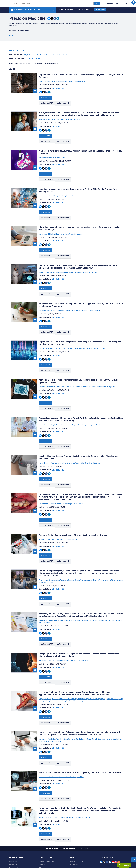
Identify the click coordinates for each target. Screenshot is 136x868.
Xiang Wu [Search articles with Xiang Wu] (77, 118)
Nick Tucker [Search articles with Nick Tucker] (92, 375)
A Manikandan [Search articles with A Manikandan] (69, 375)
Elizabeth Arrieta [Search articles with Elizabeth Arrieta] (98, 561)
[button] (133, 3)
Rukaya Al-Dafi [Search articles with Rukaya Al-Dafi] (57, 265)
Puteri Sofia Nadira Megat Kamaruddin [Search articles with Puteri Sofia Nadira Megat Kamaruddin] (69, 228)
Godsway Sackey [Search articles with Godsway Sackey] (45, 81)
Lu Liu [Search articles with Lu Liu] (41, 750)
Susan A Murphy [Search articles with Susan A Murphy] (99, 338)
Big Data (12, 36)
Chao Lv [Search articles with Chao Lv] (103, 412)
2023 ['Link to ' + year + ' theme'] (46, 55)
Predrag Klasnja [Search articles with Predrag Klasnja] (88, 338)
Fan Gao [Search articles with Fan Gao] (68, 412)
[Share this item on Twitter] (52, 18)
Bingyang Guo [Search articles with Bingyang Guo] (76, 412)
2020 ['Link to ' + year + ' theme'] (59, 55)
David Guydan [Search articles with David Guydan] (72, 639)
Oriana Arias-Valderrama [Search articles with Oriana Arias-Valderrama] (84, 561)
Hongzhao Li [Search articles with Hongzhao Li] (96, 412)
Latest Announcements (48, 832)
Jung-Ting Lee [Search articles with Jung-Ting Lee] (47, 602)
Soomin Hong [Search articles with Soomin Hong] (71, 191)
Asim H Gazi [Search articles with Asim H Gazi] (43, 338)
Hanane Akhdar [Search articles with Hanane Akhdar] (70, 302)
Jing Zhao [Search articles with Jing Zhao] (110, 675)
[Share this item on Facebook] (55, 18)
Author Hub (13, 832)
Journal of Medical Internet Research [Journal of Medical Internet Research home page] (26, 10)
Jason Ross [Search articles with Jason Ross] (51, 639)
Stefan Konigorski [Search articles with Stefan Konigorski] (80, 81)
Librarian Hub (14, 842)
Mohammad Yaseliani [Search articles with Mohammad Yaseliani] (46, 714)
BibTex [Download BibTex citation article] (58, 88)
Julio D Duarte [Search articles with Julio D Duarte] (87, 714)
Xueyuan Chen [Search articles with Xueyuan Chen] (64, 750)
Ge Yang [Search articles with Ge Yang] (47, 677)
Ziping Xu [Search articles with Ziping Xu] (70, 338)
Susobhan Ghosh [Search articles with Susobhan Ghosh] (60, 338)
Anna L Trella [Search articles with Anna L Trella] (78, 338)
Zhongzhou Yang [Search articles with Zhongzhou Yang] (67, 677)
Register (124, 4)
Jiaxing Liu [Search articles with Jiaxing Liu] (50, 412)
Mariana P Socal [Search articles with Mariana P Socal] (62, 522)
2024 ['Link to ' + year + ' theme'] (41, 55)
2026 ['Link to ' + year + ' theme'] (32, 55)
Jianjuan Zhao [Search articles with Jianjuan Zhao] (53, 675)
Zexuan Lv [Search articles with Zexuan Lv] (43, 412)
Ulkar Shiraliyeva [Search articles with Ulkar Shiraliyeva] (94, 448)
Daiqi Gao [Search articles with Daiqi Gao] (51, 338)
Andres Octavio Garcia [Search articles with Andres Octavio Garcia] (46, 563)
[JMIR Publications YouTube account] (113, 833)
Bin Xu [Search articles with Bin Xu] (116, 675)
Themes (42, 839)
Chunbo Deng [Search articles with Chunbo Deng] (58, 790)
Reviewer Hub (14, 839)
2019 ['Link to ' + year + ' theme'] (63, 55)
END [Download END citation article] (53, 88)
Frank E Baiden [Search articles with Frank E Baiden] (68, 81)
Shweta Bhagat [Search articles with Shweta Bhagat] (67, 488)
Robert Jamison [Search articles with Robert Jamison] (82, 639)
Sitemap (73, 839)
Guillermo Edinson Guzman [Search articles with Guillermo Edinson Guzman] (113, 561)
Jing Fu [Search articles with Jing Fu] (93, 677)
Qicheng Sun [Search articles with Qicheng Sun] (87, 675)
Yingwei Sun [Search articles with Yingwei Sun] (43, 790)
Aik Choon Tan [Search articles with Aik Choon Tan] (44, 155)
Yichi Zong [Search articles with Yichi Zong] (55, 750)
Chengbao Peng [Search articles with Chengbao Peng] (69, 790)
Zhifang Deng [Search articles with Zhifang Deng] (51, 118)
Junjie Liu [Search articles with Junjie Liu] (58, 677)
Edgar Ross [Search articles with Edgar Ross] (43, 639)
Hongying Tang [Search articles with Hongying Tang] (101, 675)
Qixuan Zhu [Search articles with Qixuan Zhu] (47, 750)
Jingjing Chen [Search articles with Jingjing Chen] (44, 675)
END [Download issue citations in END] (29, 58)
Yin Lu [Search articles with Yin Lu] (56, 412)
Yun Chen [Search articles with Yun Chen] (42, 118)
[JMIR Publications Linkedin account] (110, 833)
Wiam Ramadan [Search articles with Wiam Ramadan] (95, 302)
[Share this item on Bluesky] (49, 18)
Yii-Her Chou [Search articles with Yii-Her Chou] (88, 600)
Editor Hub (13, 836)
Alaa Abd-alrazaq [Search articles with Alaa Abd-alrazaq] (91, 265)
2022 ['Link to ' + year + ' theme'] (50, 55)
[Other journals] (53, 10)
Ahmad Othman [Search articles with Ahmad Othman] (79, 265)
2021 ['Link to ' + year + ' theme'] (54, 55)
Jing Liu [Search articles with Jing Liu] (50, 790)
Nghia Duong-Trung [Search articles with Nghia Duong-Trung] (82, 302)
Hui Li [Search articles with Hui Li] (52, 677)
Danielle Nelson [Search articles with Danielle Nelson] (97, 714)
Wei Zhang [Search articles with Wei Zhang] (73, 750)
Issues (42, 842)
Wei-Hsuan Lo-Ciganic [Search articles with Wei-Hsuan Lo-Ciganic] (110, 714)
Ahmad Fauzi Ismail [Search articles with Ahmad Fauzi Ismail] (81, 375)
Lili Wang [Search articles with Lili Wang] (59, 118)
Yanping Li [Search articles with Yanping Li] (86, 677)
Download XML (64, 102)
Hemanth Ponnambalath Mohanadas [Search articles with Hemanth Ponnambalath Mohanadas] (52, 375)
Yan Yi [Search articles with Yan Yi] (94, 675)
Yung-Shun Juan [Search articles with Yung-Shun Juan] (99, 600)
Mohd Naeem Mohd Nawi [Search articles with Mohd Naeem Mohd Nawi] (48, 228)
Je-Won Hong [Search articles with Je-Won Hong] (59, 714)
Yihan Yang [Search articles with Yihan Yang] (62, 191)
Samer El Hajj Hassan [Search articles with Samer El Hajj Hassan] (57, 302)
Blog (41, 845)
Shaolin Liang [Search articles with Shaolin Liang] (78, 677)
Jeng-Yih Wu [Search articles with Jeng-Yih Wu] (73, 600)
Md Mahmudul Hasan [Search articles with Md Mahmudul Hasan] (55, 716)
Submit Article (100, 10)
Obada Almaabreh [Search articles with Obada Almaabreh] (45, 265)
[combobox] (57, 4)
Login (117, 4)
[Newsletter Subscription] (113, 854)
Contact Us (74, 836)
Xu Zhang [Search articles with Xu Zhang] (62, 412)
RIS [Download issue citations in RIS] (39, 58)
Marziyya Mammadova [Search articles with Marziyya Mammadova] (58, 448)
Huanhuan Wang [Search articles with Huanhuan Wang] (68, 118)
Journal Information (67, 10)
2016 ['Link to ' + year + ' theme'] (67, 55)
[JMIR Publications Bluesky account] (101, 833)
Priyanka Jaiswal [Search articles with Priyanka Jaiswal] (56, 488)
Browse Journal (84, 10)
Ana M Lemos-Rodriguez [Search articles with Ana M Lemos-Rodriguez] (47, 561)
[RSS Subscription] (119, 833)
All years (27, 55)
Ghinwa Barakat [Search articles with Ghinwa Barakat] (44, 302)
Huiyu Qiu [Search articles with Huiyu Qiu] (62, 675)
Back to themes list (16, 50)
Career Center (108, 4)
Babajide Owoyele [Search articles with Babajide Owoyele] (57, 81)
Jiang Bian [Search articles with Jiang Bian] (67, 714)
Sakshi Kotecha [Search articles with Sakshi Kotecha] (78, 488)
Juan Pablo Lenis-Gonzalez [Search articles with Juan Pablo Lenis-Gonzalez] (65, 561)
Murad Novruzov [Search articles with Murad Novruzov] (45, 448)
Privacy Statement (76, 832)
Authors (42, 836)
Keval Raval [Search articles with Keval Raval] (70, 448)
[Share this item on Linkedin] (58, 18)
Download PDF (47, 102)
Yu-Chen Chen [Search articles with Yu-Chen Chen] (63, 600)
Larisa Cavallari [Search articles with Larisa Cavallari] (77, 714)
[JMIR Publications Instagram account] (116, 833)
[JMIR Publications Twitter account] (104, 833)
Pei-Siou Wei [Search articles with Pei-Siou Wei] (53, 600)
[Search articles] (97, 4)
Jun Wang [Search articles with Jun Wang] (81, 750)
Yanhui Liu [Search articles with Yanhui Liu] (69, 675)
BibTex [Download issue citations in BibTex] (35, 58)
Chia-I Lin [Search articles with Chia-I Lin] (81, 600)
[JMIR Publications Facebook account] (107, 833)
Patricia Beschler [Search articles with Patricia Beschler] (61, 639)
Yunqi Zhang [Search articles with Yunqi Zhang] (77, 675)
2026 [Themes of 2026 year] (12, 69)
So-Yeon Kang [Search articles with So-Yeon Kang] (73, 522)
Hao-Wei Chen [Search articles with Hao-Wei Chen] (44, 600)
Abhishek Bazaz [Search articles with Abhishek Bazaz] (45, 522)
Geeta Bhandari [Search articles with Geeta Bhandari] (44, 488)
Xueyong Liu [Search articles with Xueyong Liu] (88, 790)
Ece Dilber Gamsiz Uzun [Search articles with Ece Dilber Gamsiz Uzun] (57, 155)
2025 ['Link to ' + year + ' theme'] (37, 55)
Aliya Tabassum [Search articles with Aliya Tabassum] (68, 265)
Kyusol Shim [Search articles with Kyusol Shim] (53, 191)
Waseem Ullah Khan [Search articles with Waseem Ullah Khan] (82, 448)
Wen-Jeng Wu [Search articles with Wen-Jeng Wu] (110, 600)
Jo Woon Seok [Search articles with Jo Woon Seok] (44, 191)
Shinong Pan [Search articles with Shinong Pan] (79, 790)
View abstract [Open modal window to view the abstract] (46, 97)
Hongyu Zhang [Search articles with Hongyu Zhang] (86, 412)
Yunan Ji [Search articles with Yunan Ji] (53, 522)
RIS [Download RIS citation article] (63, 88)
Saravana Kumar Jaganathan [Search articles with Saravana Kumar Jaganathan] (106, 375)
